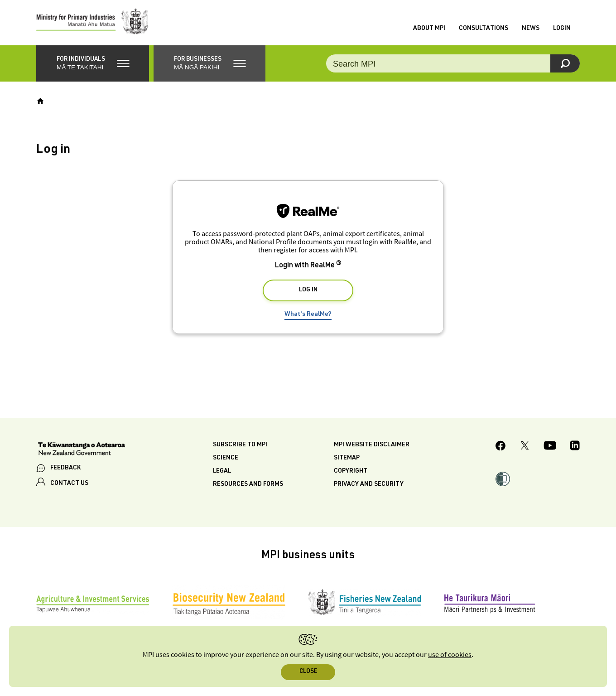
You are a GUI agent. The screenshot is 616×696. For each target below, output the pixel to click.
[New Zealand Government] (82, 450)
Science (226, 458)
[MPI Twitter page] (525, 447)
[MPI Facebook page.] (501, 447)
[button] (93, 63)
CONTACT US (69, 483)
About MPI (429, 29)
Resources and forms (248, 484)
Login (562, 29)
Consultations (484, 29)
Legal (222, 471)
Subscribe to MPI (240, 445)
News (531, 29)
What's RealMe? (308, 314)
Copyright (351, 471)
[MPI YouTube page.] (550, 447)
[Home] (40, 101)
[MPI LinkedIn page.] (575, 447)
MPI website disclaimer (372, 445)
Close (308, 672)
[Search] (565, 63)
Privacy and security (369, 484)
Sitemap (347, 458)
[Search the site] (453, 63)
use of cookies (450, 655)
